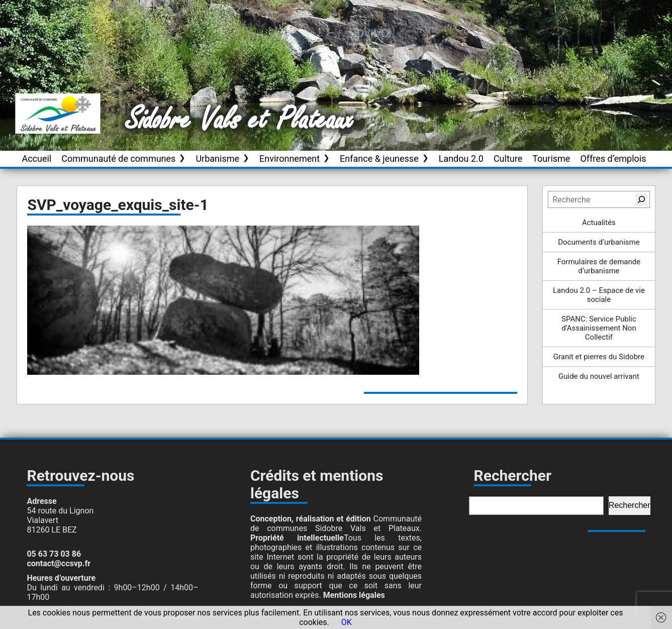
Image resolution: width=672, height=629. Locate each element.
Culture (508, 159)
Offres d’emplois (613, 159)
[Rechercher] (641, 199)
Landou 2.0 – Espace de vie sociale (599, 295)
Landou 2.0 (461, 159)
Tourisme (551, 159)
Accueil (36, 159)
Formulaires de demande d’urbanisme (599, 266)
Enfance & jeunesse (379, 159)
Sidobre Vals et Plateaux (240, 120)
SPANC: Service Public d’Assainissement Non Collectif (599, 328)
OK (347, 622)
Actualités (599, 223)
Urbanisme (217, 159)
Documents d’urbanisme (599, 242)
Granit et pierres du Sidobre (599, 357)
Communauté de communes (118, 159)
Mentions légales (354, 595)
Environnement (290, 159)
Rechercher (630, 505)
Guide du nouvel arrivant (599, 376)
